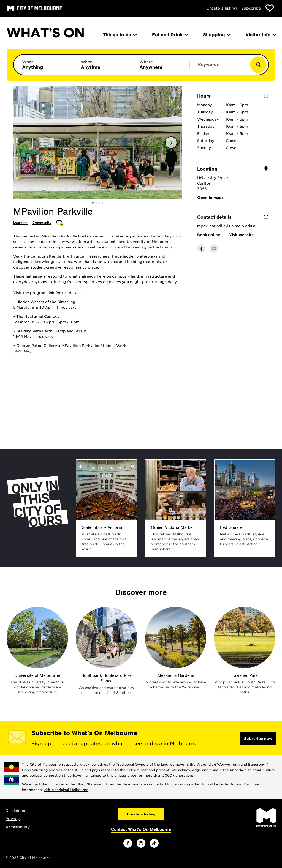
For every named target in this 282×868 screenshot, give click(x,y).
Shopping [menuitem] (216, 35)
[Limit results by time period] (102, 65)
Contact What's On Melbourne (141, 829)
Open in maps (210, 198)
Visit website (241, 235)
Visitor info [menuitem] (261, 35)
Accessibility (18, 827)
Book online (209, 235)
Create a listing (222, 8)
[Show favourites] (270, 8)
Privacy (13, 819)
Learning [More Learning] (20, 223)
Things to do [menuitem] (120, 35)
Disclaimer (16, 811)
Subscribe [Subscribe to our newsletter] (251, 8)
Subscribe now (258, 739)
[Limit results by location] (160, 65)
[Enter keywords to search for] (219, 67)
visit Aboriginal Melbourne (66, 790)
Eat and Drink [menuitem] (170, 35)
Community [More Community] (42, 223)
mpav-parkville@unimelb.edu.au (227, 226)
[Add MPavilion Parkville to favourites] (60, 223)
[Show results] (258, 65)
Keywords (208, 65)
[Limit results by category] (43, 65)
